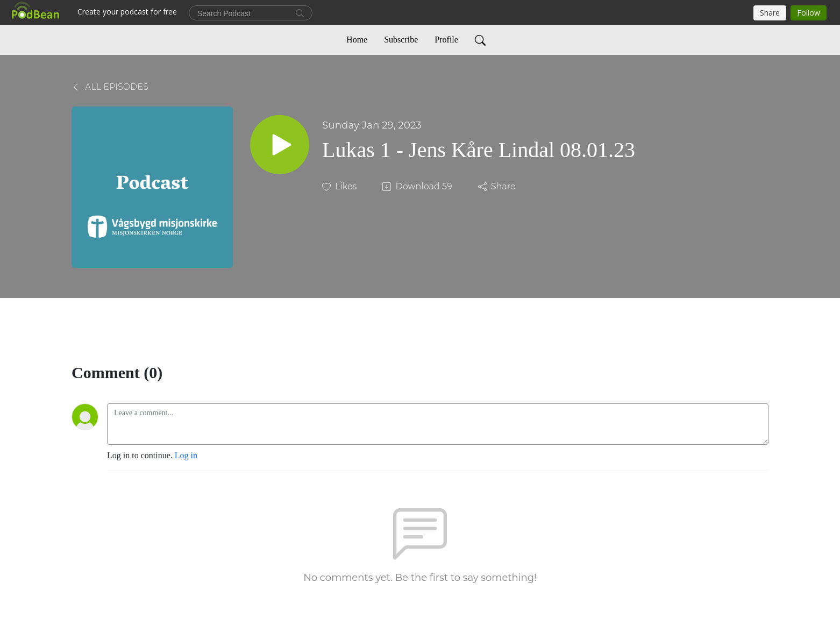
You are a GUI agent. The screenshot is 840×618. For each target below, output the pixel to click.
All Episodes (110, 87)
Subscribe (401, 40)
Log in (186, 455)
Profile (446, 40)
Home (357, 40)
